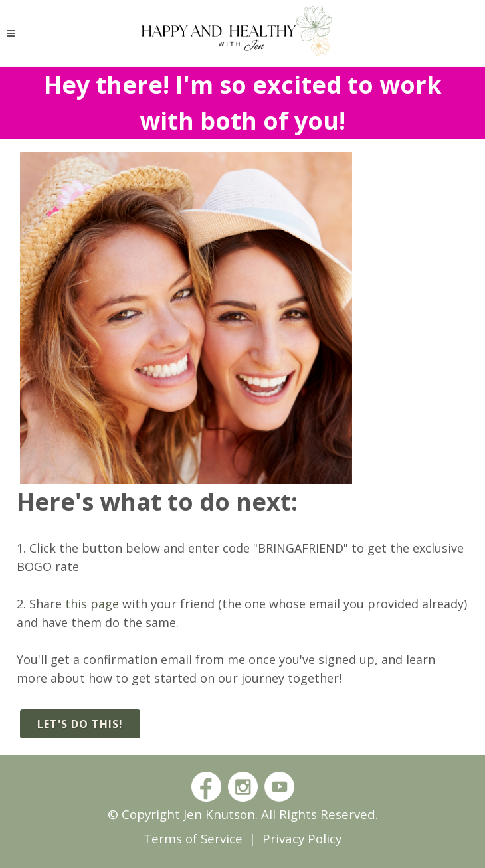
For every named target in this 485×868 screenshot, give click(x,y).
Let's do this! (80, 724)
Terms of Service (193, 838)
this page (92, 604)
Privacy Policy (302, 838)
